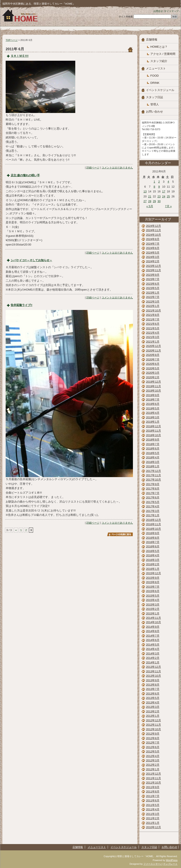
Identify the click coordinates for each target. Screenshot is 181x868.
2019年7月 (153, 400)
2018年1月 (153, 466)
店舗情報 (152, 40)
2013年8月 (153, 685)
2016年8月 (153, 538)
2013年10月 (153, 676)
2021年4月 (153, 333)
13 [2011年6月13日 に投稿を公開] (145, 191)
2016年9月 (153, 533)
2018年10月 (153, 435)
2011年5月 (153, 805)
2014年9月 (153, 627)
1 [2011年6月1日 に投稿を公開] (154, 182)
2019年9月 (153, 395)
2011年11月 (153, 778)
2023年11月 (153, 270)
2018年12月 (153, 426)
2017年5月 (153, 502)
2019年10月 (153, 391)
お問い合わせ (154, 112)
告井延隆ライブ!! (22, 305)
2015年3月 (153, 605)
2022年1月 (153, 306)
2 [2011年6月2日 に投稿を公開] (159, 182)
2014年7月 (153, 636)
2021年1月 (153, 342)
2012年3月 (153, 760)
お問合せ (158, 11)
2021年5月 (153, 328)
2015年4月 (153, 600)
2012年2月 (153, 765)
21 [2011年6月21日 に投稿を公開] (150, 196)
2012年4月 (153, 756)
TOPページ (12, 40)
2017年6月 (153, 497)
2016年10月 (153, 529)
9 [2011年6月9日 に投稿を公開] (159, 187)
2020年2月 (153, 377)
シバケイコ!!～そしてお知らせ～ (31, 260)
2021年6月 (153, 324)
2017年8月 (153, 489)
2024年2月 (153, 261)
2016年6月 (153, 546)
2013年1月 (153, 716)
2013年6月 (153, 694)
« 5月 (150, 206)
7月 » (168, 206)
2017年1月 (153, 515)
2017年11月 (153, 475)
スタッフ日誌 (154, 97)
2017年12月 (153, 471)
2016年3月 (153, 560)
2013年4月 (153, 702)
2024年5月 (153, 253)
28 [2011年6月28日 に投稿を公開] (150, 201)
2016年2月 (153, 564)
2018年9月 (153, 440)
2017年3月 (153, 511)
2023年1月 (153, 293)
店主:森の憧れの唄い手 (25, 175)
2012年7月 (153, 743)
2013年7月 (153, 689)
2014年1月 (153, 662)
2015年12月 (153, 573)
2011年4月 (153, 809)
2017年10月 (153, 480)
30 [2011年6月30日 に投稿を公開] (159, 201)
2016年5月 (153, 551)
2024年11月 (153, 230)
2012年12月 (153, 720)
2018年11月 (153, 431)
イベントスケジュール (160, 90)
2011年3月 (153, 814)
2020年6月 (153, 364)
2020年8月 (153, 355)
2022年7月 (153, 297)
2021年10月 (153, 310)
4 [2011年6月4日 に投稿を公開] (168, 182)
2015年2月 (153, 609)
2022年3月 (153, 302)
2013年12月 (153, 667)
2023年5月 (153, 288)
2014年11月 (153, 618)
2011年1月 (153, 823)
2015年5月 (153, 596)
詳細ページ (93, 168)
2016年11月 (153, 524)
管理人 (155, 104)
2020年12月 (153, 346)
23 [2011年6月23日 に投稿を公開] (159, 196)
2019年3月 (153, 417)
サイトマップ (171, 11)
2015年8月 (153, 582)
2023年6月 (153, 284)
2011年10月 (153, 783)
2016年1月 (153, 569)
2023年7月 (153, 279)
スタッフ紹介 (159, 61)
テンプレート (170, 864)
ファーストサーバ (153, 864)
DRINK (155, 83)
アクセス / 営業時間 (163, 54)
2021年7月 (153, 319)
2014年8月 (153, 631)
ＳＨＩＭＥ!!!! (20, 56)
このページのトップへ (120, 534)
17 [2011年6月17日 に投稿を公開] (164, 191)
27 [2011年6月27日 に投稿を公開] (145, 201)
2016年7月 (153, 542)
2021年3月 (153, 337)
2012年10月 (153, 729)
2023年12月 (153, 266)
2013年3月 (153, 707)
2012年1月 (153, 769)
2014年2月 (153, 658)
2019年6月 (153, 404)
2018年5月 (153, 453)
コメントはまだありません (117, 168)
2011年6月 (153, 800)
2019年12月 (153, 382)
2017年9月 (153, 484)
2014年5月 (153, 645)
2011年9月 (153, 787)
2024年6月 (153, 248)
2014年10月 (153, 622)
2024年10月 (153, 235)
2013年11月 (153, 671)
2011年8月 (153, 791)
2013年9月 (153, 680)
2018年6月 (153, 448)
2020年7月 (153, 359)
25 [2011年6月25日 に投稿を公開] (168, 196)
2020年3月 (153, 373)
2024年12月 (153, 226)
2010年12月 (153, 827)
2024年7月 (153, 244)
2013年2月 (153, 711)
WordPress (172, 860)
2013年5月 (153, 698)
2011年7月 (153, 796)
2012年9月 (153, 734)
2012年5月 (153, 751)
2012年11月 (153, 725)
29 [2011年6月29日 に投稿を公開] (154, 201)
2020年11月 (153, 351)
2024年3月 (153, 257)
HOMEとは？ (159, 47)
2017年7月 (153, 493)
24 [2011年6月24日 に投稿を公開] (164, 196)
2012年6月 (153, 747)
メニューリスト (156, 68)
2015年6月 (153, 591)
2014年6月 (153, 640)
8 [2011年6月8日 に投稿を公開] (154, 187)
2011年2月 (153, 818)
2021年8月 (153, 315)
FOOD (155, 76)
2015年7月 (153, 587)
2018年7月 (153, 444)
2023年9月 (153, 275)
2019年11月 (153, 386)
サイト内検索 (126, 17)
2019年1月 (153, 422)
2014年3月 (153, 654)
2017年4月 (153, 506)
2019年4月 (153, 413)
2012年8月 (153, 738)
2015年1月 (153, 613)
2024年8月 (153, 239)
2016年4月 (153, 555)
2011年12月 (153, 774)
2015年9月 (153, 578)
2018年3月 (153, 462)
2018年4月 (153, 457)
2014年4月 (153, 649)
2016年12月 (153, 520)
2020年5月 (153, 368)
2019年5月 (153, 408)
